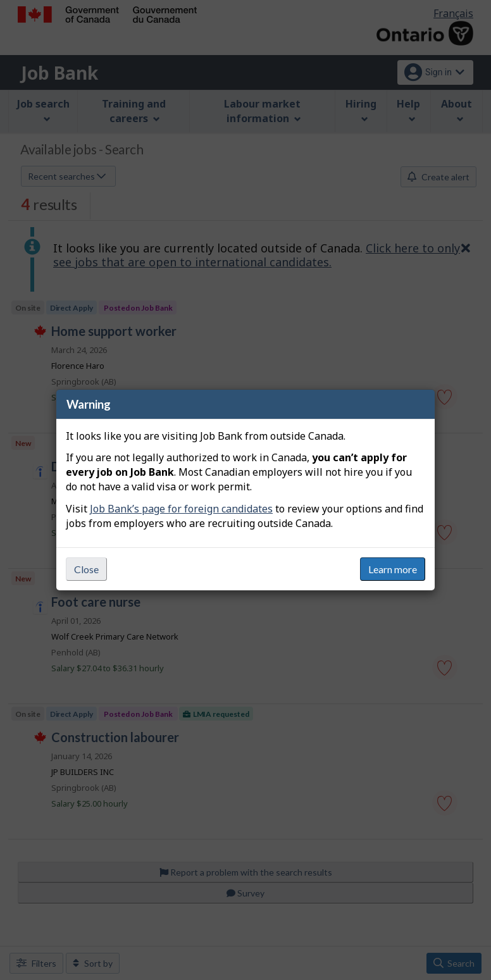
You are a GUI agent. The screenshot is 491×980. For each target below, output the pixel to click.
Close (86, 569)
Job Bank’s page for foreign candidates (181, 509)
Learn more (393, 569)
